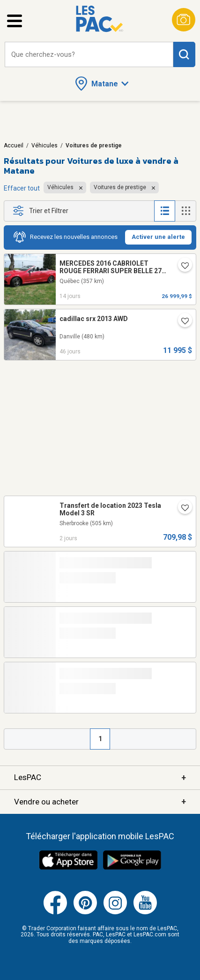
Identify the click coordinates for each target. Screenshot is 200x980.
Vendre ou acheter (100, 802)
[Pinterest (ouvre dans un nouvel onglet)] (85, 912)
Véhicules (44, 145)
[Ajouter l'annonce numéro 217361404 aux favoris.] (181, 267)
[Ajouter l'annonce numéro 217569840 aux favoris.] (181, 509)
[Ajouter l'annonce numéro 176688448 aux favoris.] (181, 322)
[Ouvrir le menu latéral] (15, 21)
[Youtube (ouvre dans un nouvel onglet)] (145, 912)
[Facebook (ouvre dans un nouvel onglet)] (55, 912)
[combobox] (89, 55)
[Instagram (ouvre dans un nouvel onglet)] (115, 912)
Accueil (14, 145)
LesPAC (100, 778)
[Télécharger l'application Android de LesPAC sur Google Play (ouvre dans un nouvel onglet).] (132, 868)
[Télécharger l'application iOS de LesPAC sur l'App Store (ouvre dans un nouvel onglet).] (68, 868)
